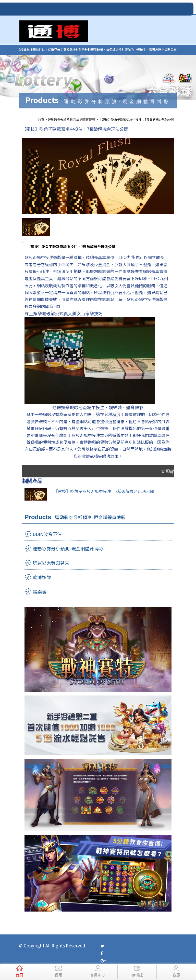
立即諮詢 (170, 471)
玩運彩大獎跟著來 (51, 563)
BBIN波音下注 (47, 534)
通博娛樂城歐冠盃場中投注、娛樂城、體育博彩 (98, 407)
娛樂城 (40, 592)
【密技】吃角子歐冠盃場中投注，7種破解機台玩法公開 (71, 247)
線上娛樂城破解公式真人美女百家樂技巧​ (64, 313)
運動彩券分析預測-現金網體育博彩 (68, 548)
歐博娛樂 (42, 577)
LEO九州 (127, 257)
